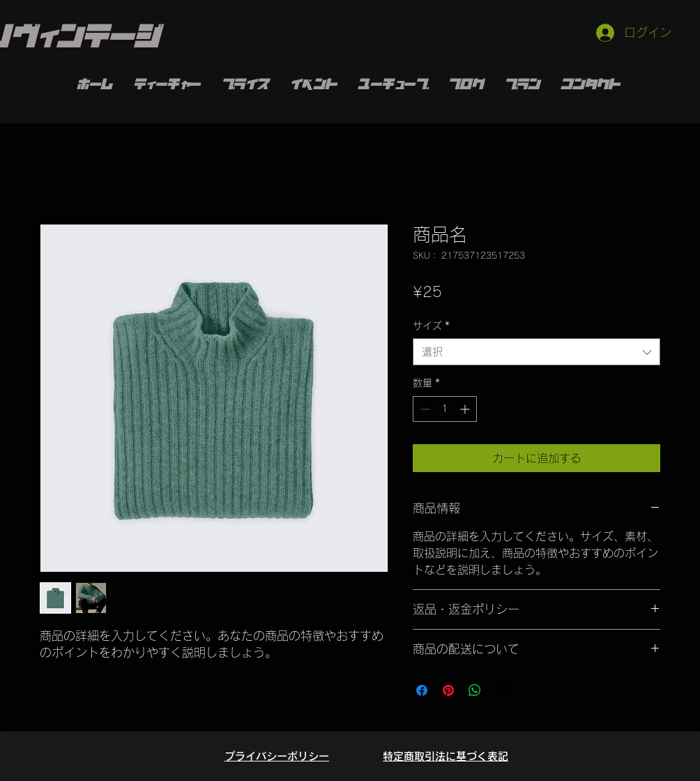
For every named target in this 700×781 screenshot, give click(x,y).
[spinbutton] (445, 409)
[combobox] (537, 352)
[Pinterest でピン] (448, 690)
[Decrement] (424, 409)
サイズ (431, 326)
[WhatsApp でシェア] (475, 690)
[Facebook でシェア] (422, 690)
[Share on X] (501, 690)
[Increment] (466, 409)
